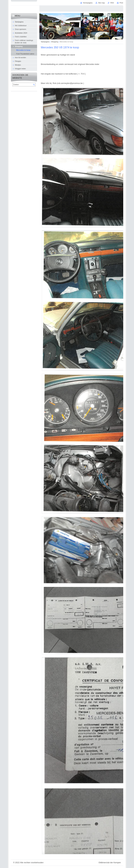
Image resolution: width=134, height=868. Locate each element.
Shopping (55, 42)
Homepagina (88, 3)
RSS (112, 3)
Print (121, 3)
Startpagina (45, 42)
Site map (101, 3)
